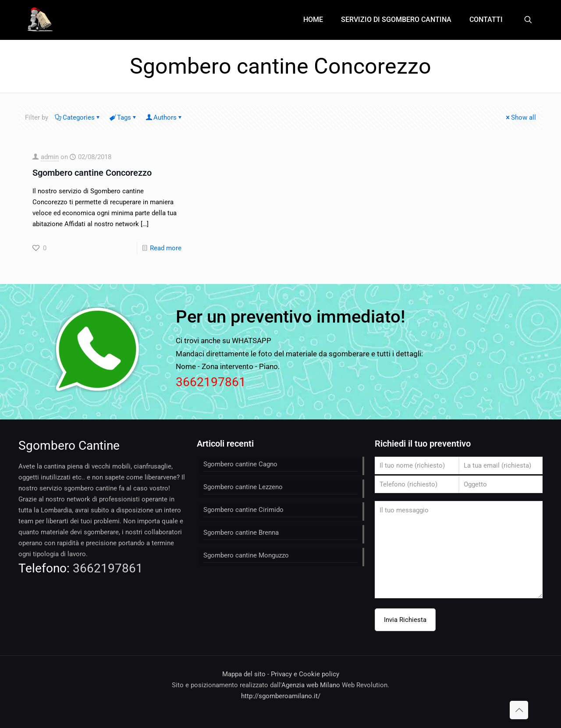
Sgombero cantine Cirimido (243, 510)
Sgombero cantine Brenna (241, 533)
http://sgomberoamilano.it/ (281, 696)
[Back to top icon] (519, 710)
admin (50, 157)
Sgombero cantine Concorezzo (92, 173)
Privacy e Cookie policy (305, 674)
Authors (164, 117)
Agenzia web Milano (311, 685)
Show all (520, 117)
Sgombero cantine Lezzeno (243, 487)
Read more (166, 248)
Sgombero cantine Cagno (240, 464)
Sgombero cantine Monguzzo (246, 555)
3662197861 (211, 382)
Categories (78, 117)
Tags (123, 117)
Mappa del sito (244, 674)
